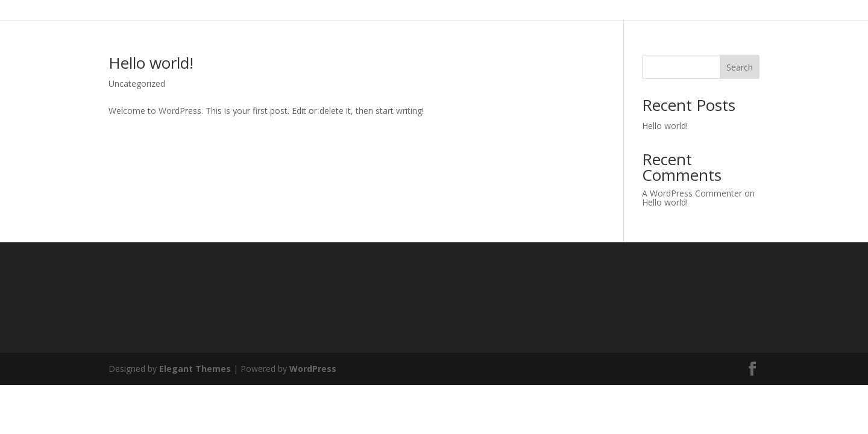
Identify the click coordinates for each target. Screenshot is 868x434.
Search (740, 67)
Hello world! (151, 63)
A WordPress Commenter (692, 193)
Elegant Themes (195, 369)
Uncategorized (137, 83)
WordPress (313, 369)
